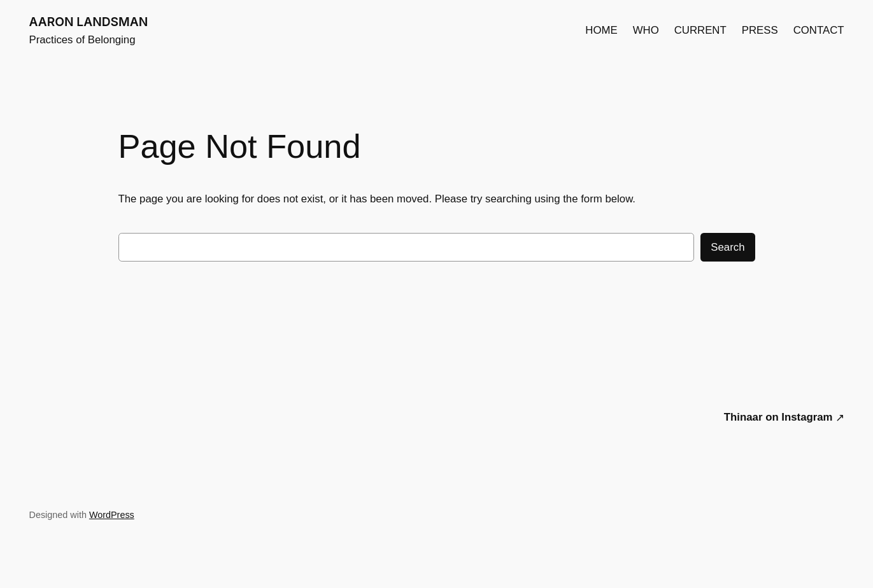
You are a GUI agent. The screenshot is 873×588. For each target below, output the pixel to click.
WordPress (112, 515)
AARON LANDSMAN (89, 22)
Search (727, 247)
